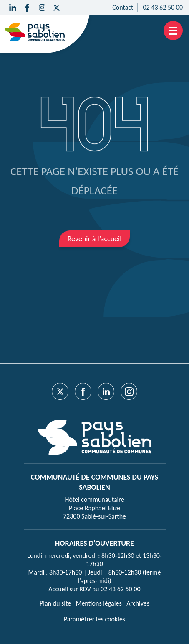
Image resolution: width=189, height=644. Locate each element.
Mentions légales (99, 603)
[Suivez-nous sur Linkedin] (13, 8)
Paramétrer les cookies (94, 619)
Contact (123, 7)
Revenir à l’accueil (95, 239)
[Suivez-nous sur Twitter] (57, 8)
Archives (138, 603)
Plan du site (55, 603)
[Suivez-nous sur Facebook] (27, 8)
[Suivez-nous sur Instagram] (42, 8)
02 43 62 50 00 (163, 7)
